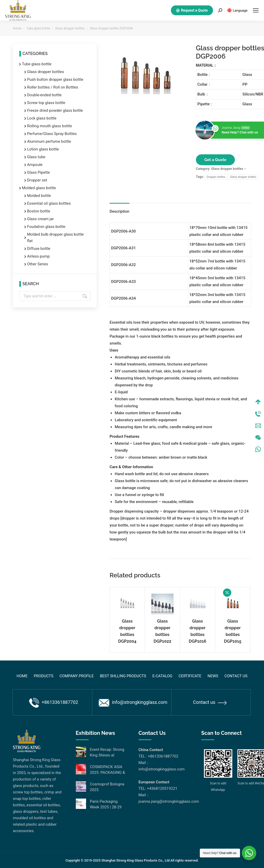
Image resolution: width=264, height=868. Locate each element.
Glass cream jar (40, 219)
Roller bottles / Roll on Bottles (53, 87)
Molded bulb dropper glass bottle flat (55, 238)
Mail (258, 426)
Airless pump (38, 256)
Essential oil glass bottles (49, 203)
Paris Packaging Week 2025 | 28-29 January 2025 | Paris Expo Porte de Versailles (108, 805)
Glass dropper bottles (227, 169)
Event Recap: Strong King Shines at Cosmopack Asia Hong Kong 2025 (107, 753)
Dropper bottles (216, 177)
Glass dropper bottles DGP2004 (127, 631)
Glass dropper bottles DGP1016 (197, 631)
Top (258, 402)
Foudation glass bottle (46, 227)
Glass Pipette (38, 172)
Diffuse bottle (39, 249)
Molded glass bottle (39, 188)
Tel (258, 414)
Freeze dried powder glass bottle (55, 110)
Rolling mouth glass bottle (49, 126)
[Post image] (81, 752)
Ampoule (35, 165)
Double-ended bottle (44, 95)
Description (119, 211)
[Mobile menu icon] (256, 10)
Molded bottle (39, 196)
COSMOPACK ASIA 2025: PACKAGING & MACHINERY (108, 770)
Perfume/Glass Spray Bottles (52, 134)
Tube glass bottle (37, 64)
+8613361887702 (54, 703)
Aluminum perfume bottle (49, 141)
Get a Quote (216, 160)
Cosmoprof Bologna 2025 (107, 787)
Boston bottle (39, 211)
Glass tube (36, 157)
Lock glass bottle (42, 118)
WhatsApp (258, 449)
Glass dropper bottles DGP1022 (162, 631)
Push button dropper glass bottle (55, 79)
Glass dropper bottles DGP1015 (233, 631)
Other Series (38, 264)
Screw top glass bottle (46, 103)
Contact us (210, 702)
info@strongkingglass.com (133, 703)
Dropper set (37, 180)
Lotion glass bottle (43, 149)
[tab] (119, 209)
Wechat (258, 437)
